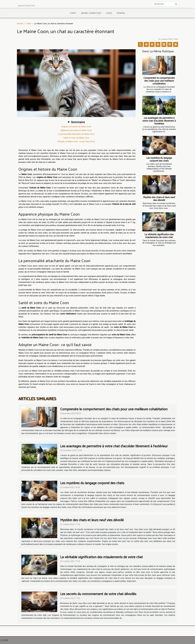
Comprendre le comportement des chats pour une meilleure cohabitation (159, 81)
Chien (109, 13)
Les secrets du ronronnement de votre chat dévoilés (98, 594)
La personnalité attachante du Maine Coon (76, 134)
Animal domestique (91, 13)
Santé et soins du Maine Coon (76, 138)
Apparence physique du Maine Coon (76, 130)
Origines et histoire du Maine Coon (76, 127)
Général (121, 13)
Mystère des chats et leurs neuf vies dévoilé (159, 199)
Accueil (20, 24)
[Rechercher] (165, 4)
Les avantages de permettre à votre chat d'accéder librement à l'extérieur (159, 121)
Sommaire (78, 122)
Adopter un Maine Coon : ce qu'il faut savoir (76, 142)
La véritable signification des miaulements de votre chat (159, 236)
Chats (73, 13)
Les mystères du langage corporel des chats (159, 159)
